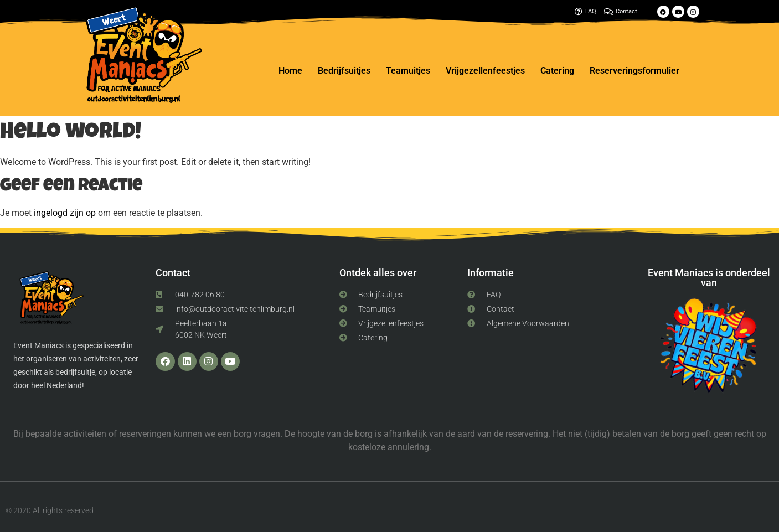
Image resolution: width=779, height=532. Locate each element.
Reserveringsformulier (634, 71)
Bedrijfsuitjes (344, 71)
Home (290, 71)
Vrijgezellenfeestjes (485, 71)
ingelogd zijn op (65, 213)
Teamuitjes (408, 71)
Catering (557, 71)
